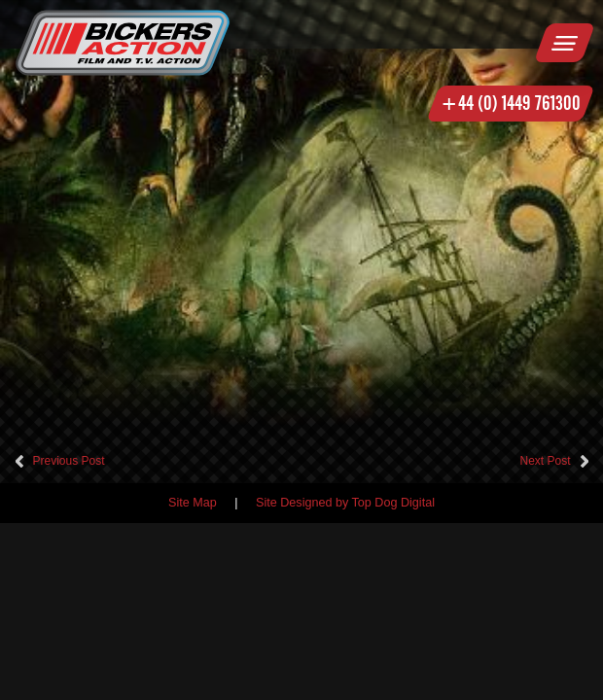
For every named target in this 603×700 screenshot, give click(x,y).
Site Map (193, 503)
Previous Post (69, 461)
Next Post (545, 461)
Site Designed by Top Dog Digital (345, 503)
